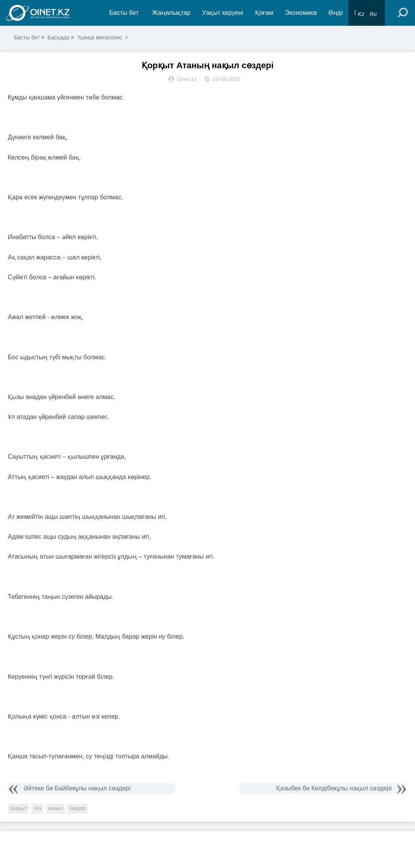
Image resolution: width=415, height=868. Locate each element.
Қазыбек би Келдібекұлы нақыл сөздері (334, 788)
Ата (37, 808)
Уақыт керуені (223, 13)
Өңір (335, 13)
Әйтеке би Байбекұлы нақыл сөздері (77, 788)
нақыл (55, 808)
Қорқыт (18, 808)
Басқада (59, 37)
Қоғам (264, 13)
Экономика (301, 13)
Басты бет (124, 13)
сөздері (77, 808)
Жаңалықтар (171, 13)
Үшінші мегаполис (100, 37)
